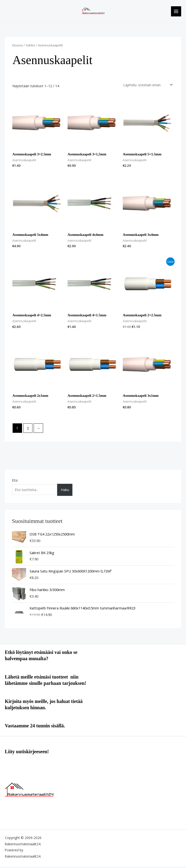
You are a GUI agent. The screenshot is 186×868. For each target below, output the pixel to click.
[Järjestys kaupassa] (147, 86)
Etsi (15, 482)
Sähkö (30, 47)
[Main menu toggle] (176, 12)
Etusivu (18, 47)
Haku (65, 491)
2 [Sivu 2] (28, 430)
